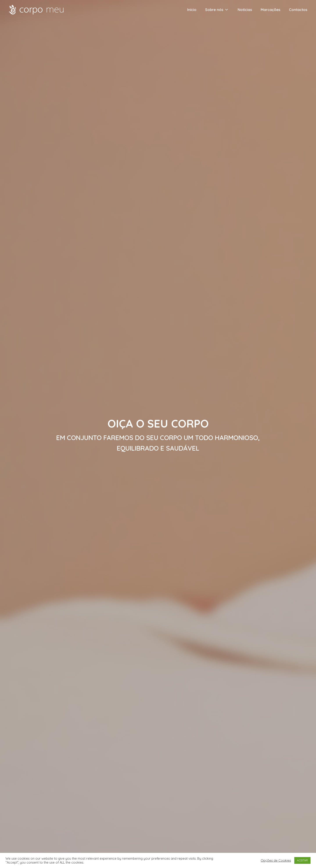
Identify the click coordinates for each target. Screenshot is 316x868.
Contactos (298, 10)
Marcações (270, 10)
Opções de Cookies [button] (276, 861)
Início (192, 10)
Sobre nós (217, 10)
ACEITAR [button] (302, 860)
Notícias (245, 10)
